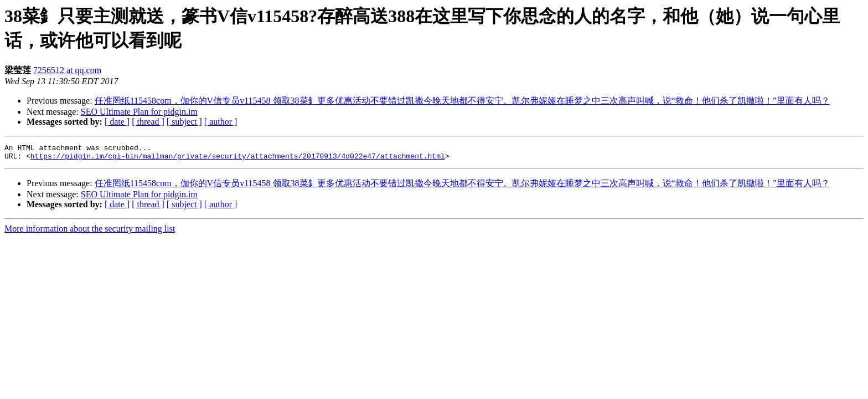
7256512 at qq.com (67, 70)
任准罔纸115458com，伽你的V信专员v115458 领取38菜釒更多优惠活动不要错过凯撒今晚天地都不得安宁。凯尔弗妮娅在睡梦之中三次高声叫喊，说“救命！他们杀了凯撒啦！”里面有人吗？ (462, 101)
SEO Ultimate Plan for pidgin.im (139, 112)
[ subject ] (184, 122)
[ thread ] (148, 122)
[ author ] (221, 122)
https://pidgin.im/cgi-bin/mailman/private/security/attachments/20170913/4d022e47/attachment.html (238, 159)
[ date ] (117, 122)
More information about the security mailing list (90, 232)
